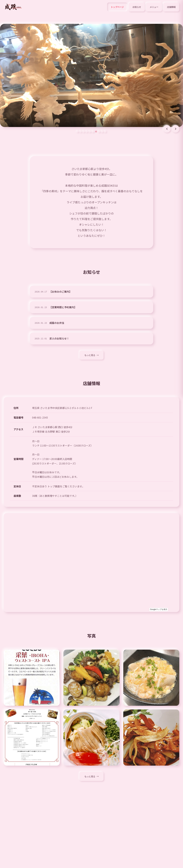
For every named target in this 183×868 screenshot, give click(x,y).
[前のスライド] (167, 129)
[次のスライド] (176, 129)
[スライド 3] (84, 132)
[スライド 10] (105, 132)
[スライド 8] (99, 132)
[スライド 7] (96, 132)
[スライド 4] (87, 132)
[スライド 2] (81, 132)
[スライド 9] (102, 132)
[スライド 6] (93, 132)
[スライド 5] (90, 132)
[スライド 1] (78, 132)
